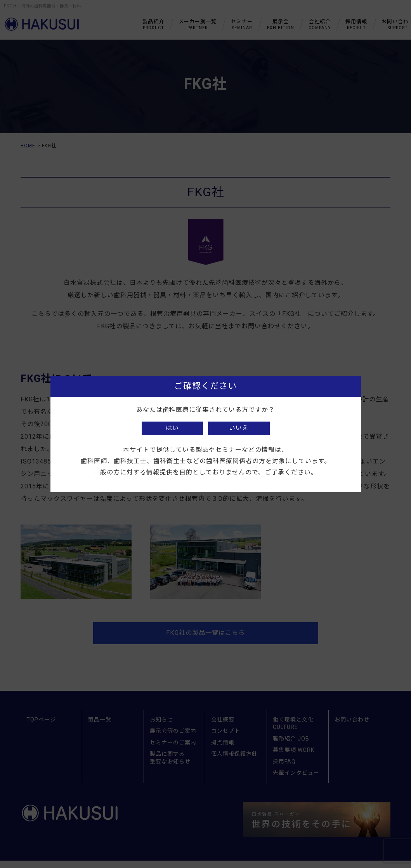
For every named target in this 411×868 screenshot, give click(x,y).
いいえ (239, 428)
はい (172, 428)
